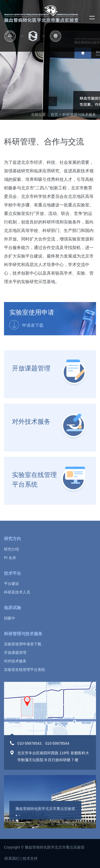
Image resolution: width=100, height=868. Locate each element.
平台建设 (11, 584)
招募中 (10, 618)
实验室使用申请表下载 (23, 644)
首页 (54, 115)
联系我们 (12, 858)
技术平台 (13, 573)
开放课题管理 (31, 368)
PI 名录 (10, 558)
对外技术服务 (31, 421)
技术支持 (30, 858)
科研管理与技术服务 (23, 634)
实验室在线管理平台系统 (34, 480)
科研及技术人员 (17, 592)
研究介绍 (11, 549)
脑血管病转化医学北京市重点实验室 (45, 809)
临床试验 (13, 608)
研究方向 (13, 539)
